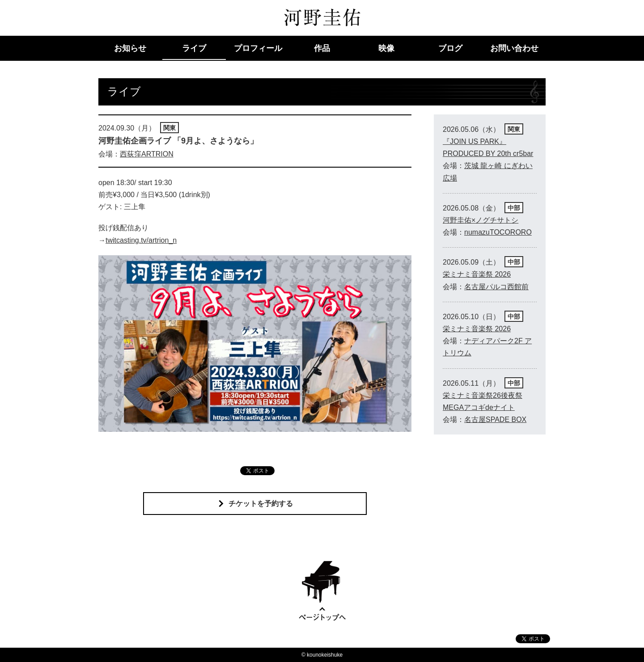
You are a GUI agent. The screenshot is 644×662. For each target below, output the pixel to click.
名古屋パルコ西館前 (496, 287)
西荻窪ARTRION (147, 154)
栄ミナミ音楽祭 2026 (477, 274)
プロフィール (258, 48)
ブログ (450, 48)
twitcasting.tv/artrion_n (141, 240)
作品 (322, 48)
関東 (169, 128)
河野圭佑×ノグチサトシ (481, 220)
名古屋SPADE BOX (495, 420)
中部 (514, 208)
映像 (386, 48)
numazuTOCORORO (498, 232)
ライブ (194, 48)
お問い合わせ (514, 48)
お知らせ (130, 48)
